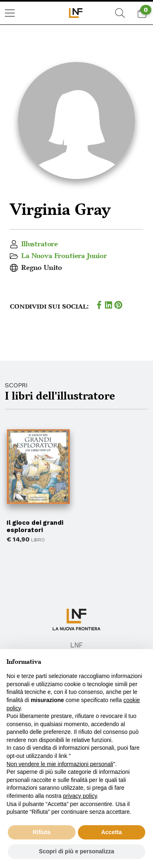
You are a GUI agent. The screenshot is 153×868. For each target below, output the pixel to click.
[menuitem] (10, 13)
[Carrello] (142, 13)
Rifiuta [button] (42, 832)
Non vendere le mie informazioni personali (60, 764)
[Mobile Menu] (10, 13)
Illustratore (40, 244)
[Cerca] (120, 13)
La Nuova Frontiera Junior (64, 256)
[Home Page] (76, 13)
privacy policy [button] (80, 796)
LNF (77, 645)
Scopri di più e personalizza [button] (76, 851)
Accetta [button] (112, 832)
